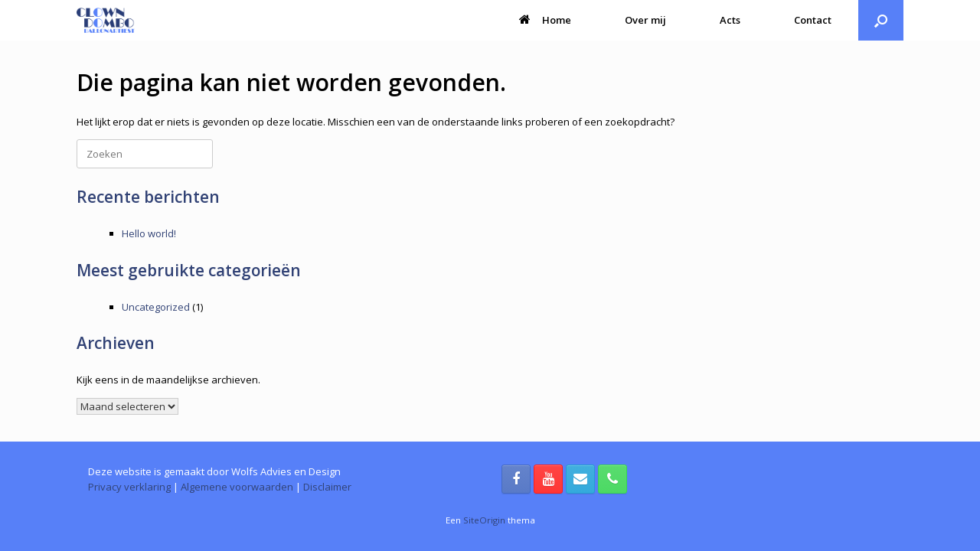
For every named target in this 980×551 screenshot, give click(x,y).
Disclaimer (327, 487)
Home (545, 20)
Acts (730, 20)
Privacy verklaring (129, 487)
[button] (881, 20)
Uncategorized (156, 307)
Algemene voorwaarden (237, 487)
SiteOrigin (484, 520)
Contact (813, 20)
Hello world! (149, 233)
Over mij (645, 20)
